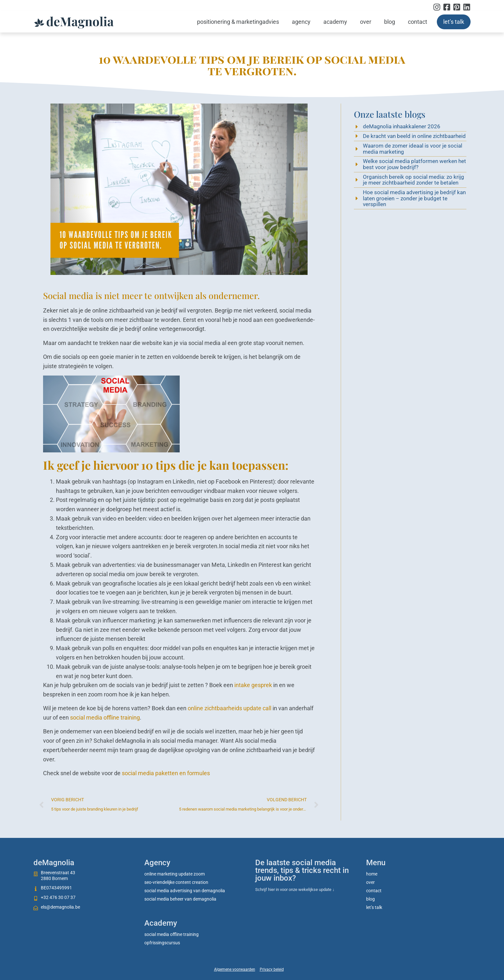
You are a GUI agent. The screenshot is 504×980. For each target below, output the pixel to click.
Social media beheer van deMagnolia (180, 899)
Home (372, 874)
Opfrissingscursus (162, 943)
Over (366, 22)
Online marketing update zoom (175, 874)
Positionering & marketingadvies (238, 22)
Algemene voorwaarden (235, 969)
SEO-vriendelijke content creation (176, 882)
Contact (418, 22)
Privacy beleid (272, 969)
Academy (335, 22)
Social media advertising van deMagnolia (185, 891)
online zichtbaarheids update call (230, 708)
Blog (390, 22)
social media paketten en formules (166, 773)
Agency (301, 22)
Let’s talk (454, 22)
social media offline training (105, 717)
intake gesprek (253, 685)
